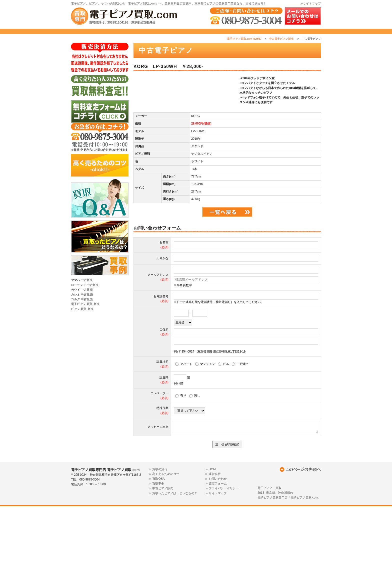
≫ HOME (211, 539)
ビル (223, 434)
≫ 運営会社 (213, 543)
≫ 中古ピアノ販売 (161, 558)
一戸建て (240, 434)
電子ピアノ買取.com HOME (244, 50)
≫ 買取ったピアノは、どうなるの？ (173, 563)
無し (195, 465)
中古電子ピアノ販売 (281, 50)
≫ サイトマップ (216, 563)
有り (181, 465)
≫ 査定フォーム (216, 553)
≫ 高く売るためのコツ (164, 543)
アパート (184, 434)
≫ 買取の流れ (158, 539)
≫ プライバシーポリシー (222, 558)
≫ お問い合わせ (216, 548)
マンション (205, 434)
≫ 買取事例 (156, 553)
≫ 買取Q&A (157, 548)
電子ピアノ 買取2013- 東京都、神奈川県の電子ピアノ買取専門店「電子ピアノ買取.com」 (289, 562)
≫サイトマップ (310, 3)
